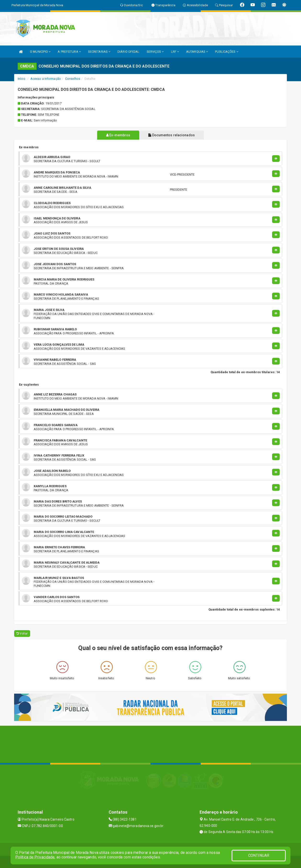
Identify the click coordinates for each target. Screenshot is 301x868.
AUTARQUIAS (197, 52)
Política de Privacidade (35, 857)
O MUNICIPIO (40, 52)
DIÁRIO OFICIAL (128, 52)
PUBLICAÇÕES (227, 52)
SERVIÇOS (155, 52)
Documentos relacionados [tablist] (173, 135)
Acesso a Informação (46, 79)
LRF (175, 52)
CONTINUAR (259, 855)
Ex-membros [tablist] (117, 135)
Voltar (22, 634)
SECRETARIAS (99, 52)
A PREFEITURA (69, 52)
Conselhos (73, 79)
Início (22, 79)
